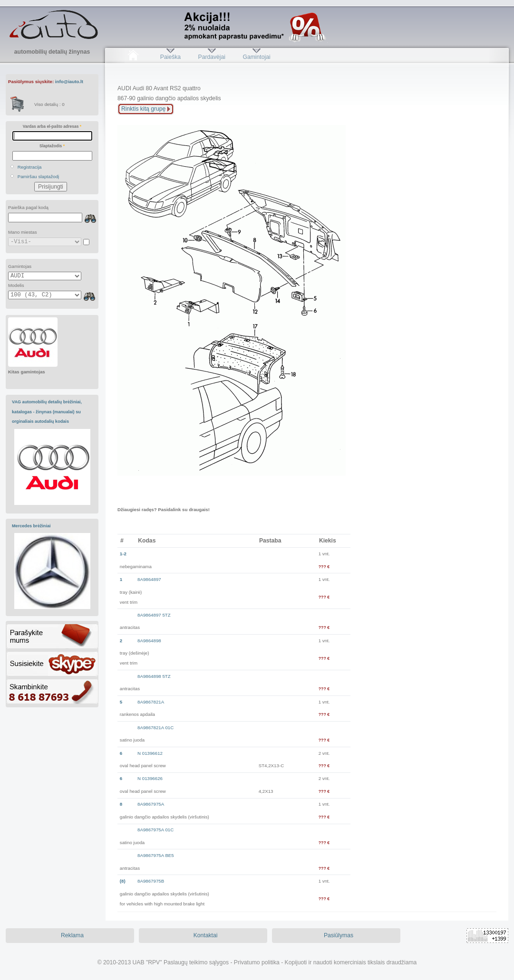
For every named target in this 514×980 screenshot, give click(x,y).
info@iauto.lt (69, 81)
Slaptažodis (52, 146)
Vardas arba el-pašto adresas (52, 126)
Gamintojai (256, 57)
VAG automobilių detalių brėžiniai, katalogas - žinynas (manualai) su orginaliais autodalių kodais (47, 412)
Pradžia (133, 57)
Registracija (30, 167)
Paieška (170, 57)
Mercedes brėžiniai (31, 526)
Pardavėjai (212, 57)
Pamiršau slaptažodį (39, 176)
